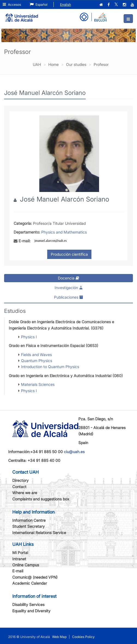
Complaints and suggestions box (41, 499)
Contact (19, 487)
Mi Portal (20, 553)
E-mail (18, 571)
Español (39, 5)
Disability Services (28, 604)
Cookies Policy (83, 637)
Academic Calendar (30, 583)
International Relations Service (39, 533)
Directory (20, 480)
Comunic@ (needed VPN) (35, 577)
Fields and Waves (36, 355)
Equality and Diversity (31, 611)
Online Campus (26, 565)
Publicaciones (69, 297)
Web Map (59, 637)
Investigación (69, 288)
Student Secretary (29, 526)
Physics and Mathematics (64, 232)
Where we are (25, 493)
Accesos (12, 5)
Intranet (19, 559)
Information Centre (29, 520)
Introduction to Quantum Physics (50, 367)
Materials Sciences (38, 384)
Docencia (68, 278)
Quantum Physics (37, 361)
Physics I (29, 337)
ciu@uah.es (74, 452)
